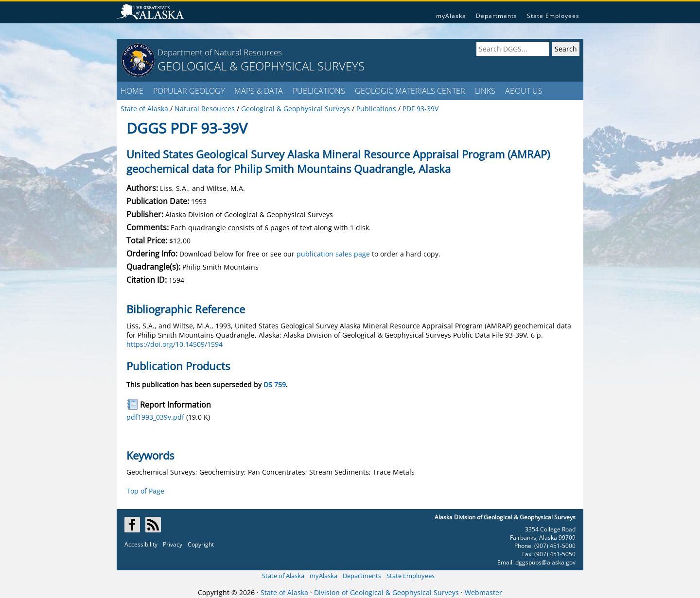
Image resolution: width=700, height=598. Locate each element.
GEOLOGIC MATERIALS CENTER (410, 91)
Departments (497, 16)
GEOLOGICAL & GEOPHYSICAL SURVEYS (261, 66)
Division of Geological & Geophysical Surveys (386, 592)
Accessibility (141, 544)
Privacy (173, 544)
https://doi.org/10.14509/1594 (175, 344)
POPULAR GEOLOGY (189, 91)
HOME (132, 91)
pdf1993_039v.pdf (155, 417)
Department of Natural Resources (220, 52)
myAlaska (451, 16)
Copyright (201, 544)
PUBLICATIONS (319, 91)
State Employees (553, 16)
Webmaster (483, 592)
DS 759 (275, 384)
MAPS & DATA (259, 91)
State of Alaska (283, 576)
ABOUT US (524, 91)
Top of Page (145, 491)
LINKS (485, 91)
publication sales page (333, 254)
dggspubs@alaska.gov (545, 562)
